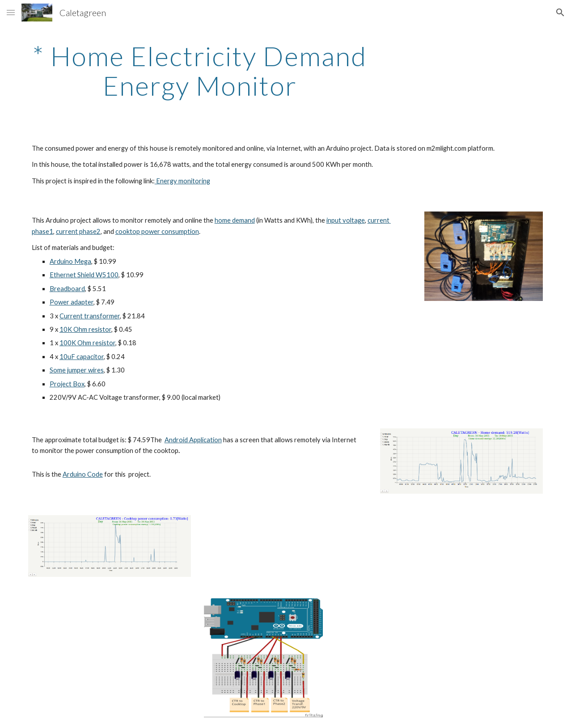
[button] (11, 12)
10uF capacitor (82, 357)
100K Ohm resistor (87, 343)
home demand (235, 220)
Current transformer (90, 316)
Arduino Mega (70, 261)
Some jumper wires (77, 370)
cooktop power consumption (157, 231)
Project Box (67, 384)
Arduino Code (83, 474)
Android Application (193, 440)
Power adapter (72, 302)
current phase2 (78, 231)
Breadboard (67, 289)
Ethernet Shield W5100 (84, 275)
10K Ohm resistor (85, 329)
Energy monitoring (182, 181)
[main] (200, 71)
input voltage (346, 220)
